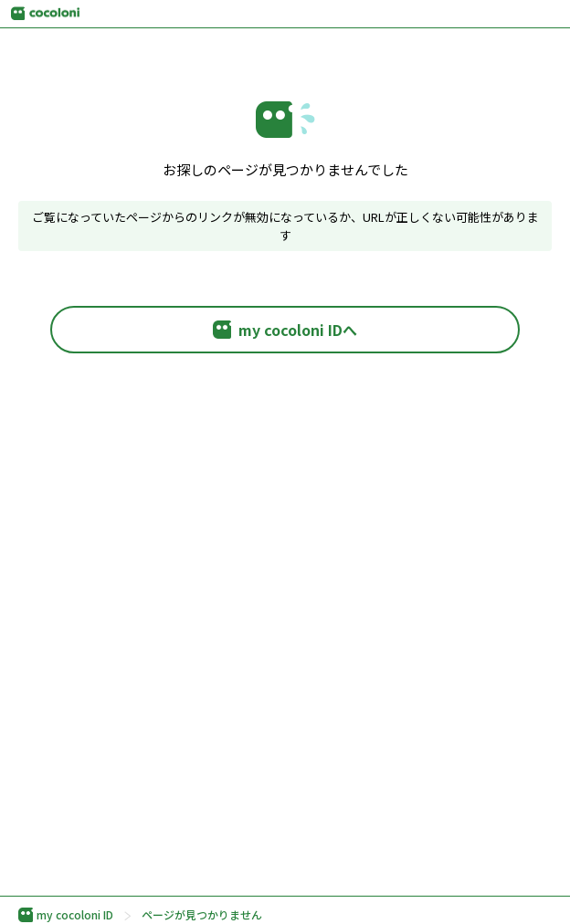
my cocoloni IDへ (285, 330)
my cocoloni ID (66, 915)
